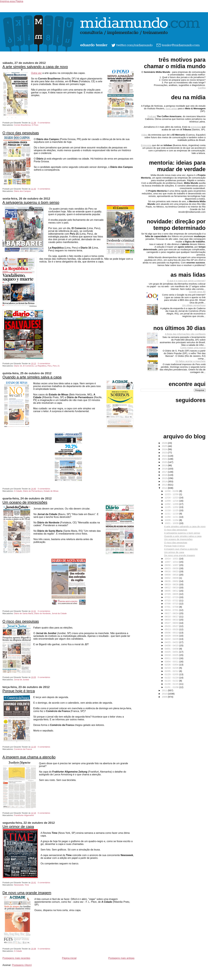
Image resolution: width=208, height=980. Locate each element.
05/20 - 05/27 (172, 626)
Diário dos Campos (22, 191)
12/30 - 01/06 (172, 491)
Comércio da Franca (23, 749)
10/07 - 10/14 (172, 562)
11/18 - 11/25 (172, 510)
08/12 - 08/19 (172, 587)
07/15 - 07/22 (172, 600)
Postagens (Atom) (22, 965)
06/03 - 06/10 (172, 620)
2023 (165, 453)
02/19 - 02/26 (172, 668)
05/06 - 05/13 (172, 633)
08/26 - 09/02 (172, 581)
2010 (165, 694)
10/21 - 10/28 (172, 523)
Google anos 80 (197, 292)
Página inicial (69, 958)
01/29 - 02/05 (172, 674)
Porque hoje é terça (19, 691)
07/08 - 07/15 (172, 604)
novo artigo (171, 108)
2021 (165, 459)
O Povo (35, 125)
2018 (165, 469)
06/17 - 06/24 (172, 613)
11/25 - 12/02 (172, 507)
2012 (165, 488)
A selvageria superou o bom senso (31, 202)
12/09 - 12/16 (172, 501)
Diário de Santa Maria (24, 613)
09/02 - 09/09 (172, 578)
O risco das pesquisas (21, 133)
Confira (202, 88)
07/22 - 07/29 (172, 597)
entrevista (196, 127)
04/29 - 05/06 (172, 636)
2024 (165, 449)
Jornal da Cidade (59, 613)
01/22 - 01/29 (172, 678)
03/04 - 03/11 (172, 661)
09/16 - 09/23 (172, 571)
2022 (165, 456)
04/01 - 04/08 (172, 649)
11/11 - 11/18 (172, 514)
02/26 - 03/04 (172, 665)
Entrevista (146, 145)
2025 (165, 446)
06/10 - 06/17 (172, 617)
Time (27, 885)
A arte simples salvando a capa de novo (35, 67)
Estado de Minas (51, 491)
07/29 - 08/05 (172, 594)
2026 (165, 443)
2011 (165, 690)
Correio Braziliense (22, 125)
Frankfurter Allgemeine (24, 815)
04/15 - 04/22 (172, 642)
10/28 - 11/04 (172, 520)
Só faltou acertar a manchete (190, 361)
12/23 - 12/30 (172, 494)
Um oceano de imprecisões (25, 502)
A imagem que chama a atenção (29, 757)
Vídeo (144, 135)
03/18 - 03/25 (172, 655)
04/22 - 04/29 (172, 639)
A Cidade (18, 491)
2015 (165, 478)
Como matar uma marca (193, 348)
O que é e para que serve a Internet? (186, 281)
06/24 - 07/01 (172, 610)
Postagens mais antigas (121, 958)
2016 (165, 475)
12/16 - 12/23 (172, 497)
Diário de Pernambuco (33, 491)
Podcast (152, 116)
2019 (165, 465)
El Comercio (28, 366)
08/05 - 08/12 (172, 591)
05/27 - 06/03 (172, 623)
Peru (50, 366)
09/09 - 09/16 (172, 575)
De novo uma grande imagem (27, 893)
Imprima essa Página (12, 1)
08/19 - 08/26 (172, 584)
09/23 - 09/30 (172, 568)
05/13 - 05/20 (172, 629)
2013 (165, 485)
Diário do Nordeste (42, 613)
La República (41, 366)
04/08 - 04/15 (172, 645)
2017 (165, 472)
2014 (165, 481)
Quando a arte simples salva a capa (32, 377)
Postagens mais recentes (16, 958)
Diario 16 (18, 366)
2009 (165, 697)
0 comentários (44, 123)
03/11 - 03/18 (172, 658)
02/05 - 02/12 (172, 671)
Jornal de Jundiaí (22, 680)
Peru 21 (56, 366)
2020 (165, 462)
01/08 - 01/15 (172, 684)
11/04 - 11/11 (172, 517)
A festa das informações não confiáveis (185, 334)
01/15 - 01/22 (172, 681)
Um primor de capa (18, 827)
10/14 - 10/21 (172, 559)
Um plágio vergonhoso (194, 305)
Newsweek (19, 885)
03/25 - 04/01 (172, 652)
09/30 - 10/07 (172, 565)
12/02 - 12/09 (172, 504)
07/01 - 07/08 (172, 607)
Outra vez (36, 73)
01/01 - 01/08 (172, 687)
